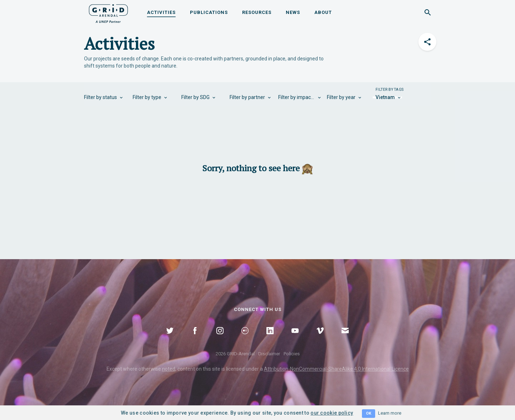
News (293, 12)
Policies (292, 354)
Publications (209, 12)
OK (369, 413)
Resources (257, 12)
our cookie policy (332, 413)
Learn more (390, 413)
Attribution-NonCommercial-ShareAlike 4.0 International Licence (336, 369)
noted (169, 369)
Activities (161, 12)
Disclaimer (269, 354)
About (323, 12)
